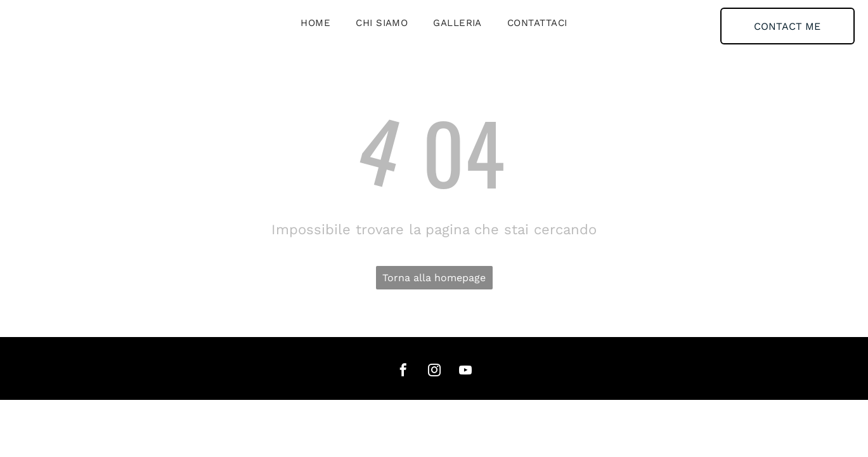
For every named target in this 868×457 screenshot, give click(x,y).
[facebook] (403, 372)
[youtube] (465, 372)
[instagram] (434, 372)
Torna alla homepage (434, 278)
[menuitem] (315, 23)
